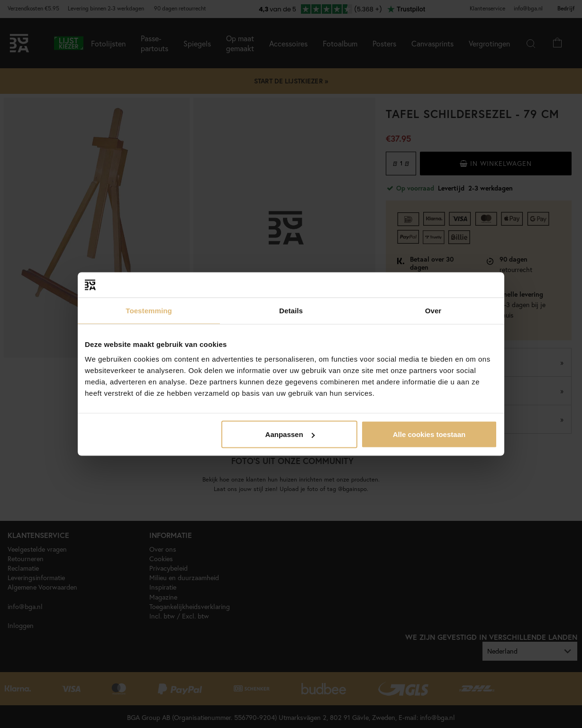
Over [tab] (433, 310)
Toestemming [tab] (149, 310)
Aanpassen (290, 434)
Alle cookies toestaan (429, 434)
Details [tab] (291, 310)
